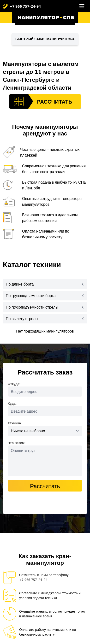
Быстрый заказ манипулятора (45, 39)
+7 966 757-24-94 (25, 6)
